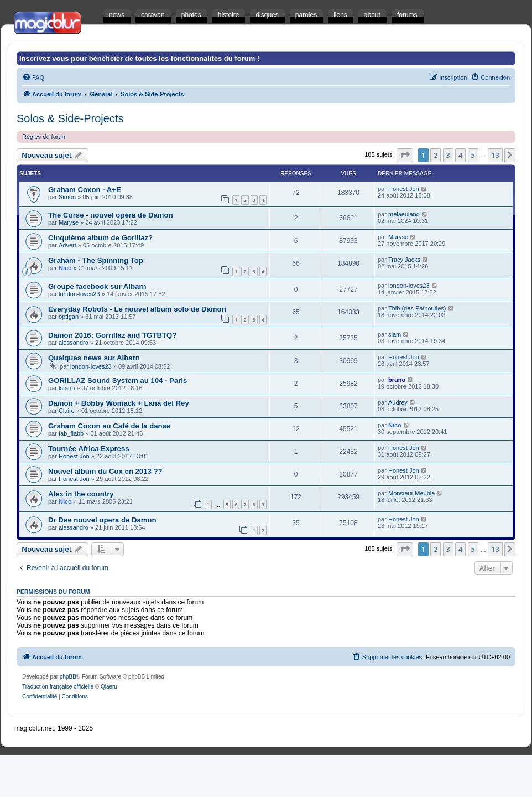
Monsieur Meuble (411, 493)
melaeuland (404, 214)
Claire (67, 411)
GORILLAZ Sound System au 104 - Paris (118, 381)
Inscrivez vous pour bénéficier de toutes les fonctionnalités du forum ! (139, 58)
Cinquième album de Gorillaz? (100, 238)
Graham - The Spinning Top (96, 260)
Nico (65, 268)
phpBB (68, 677)
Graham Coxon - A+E (85, 190)
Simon (67, 197)
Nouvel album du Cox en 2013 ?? (105, 471)
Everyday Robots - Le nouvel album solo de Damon (137, 309)
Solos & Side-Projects (70, 118)
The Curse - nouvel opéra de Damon (111, 215)
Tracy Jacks (404, 260)
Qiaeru (109, 687)
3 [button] (448, 155)
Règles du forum (45, 137)
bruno (397, 380)
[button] (405, 155)
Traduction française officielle (58, 687)
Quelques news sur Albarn (94, 358)
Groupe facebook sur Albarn (97, 286)
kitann (67, 388)
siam (395, 334)
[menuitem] (33, 77)
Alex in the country (81, 494)
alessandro (74, 343)
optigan (69, 317)
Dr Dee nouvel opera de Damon (102, 520)
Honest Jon (404, 189)
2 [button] (435, 155)
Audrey (398, 402)
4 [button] (460, 155)
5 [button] (473, 155)
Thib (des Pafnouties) (417, 308)
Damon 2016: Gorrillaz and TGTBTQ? (112, 335)
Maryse (69, 222)
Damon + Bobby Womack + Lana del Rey (119, 403)
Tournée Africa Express (89, 449)
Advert (67, 245)
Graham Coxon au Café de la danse (109, 426)
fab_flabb (71, 433)
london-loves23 (79, 294)
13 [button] (495, 155)
